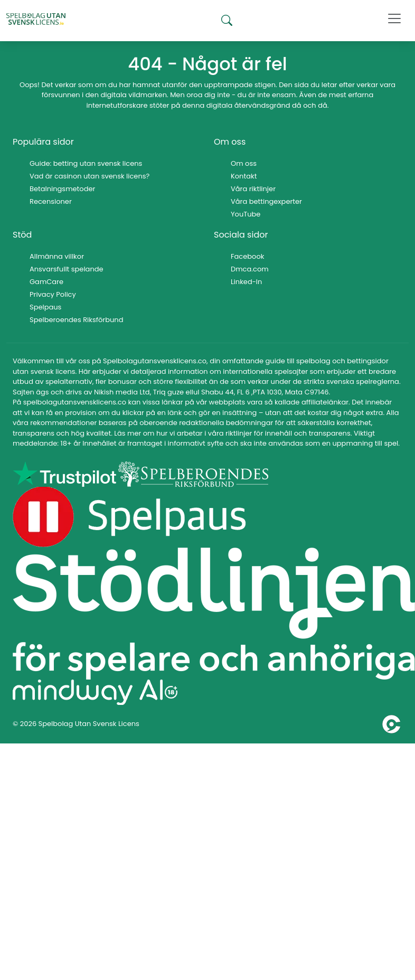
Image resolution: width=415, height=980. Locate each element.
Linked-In (246, 282)
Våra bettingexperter (266, 201)
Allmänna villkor (57, 256)
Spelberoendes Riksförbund (76, 320)
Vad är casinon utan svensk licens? (89, 176)
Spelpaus (45, 307)
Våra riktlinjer (253, 189)
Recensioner (51, 201)
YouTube (246, 214)
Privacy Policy (53, 294)
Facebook (247, 256)
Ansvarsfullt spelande (67, 269)
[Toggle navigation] (394, 18)
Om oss (244, 163)
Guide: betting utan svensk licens (86, 163)
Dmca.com (250, 269)
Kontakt (244, 176)
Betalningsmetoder (62, 189)
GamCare (46, 282)
